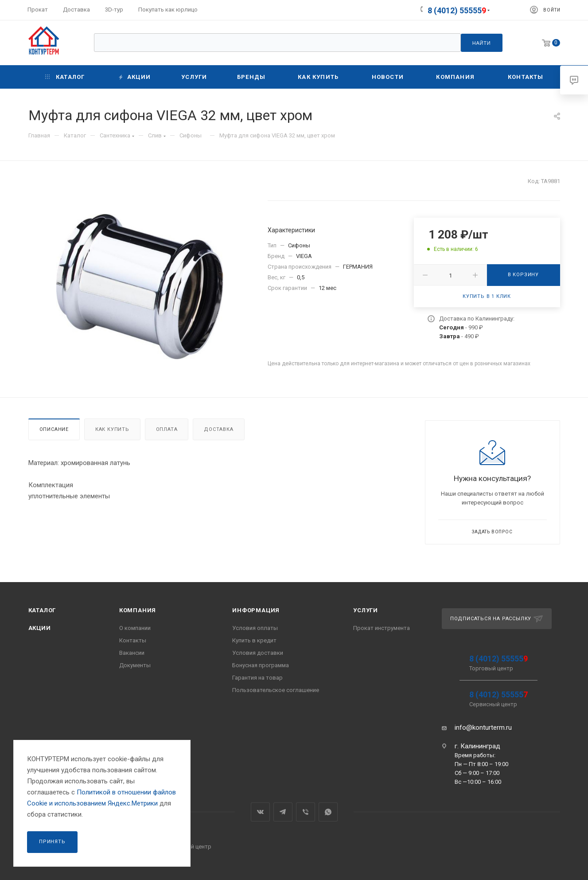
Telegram (283, 812)
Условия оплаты (255, 628)
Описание (54, 429)
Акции (40, 628)
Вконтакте (260, 812)
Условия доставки (258, 653)
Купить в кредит (254, 640)
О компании (135, 628)
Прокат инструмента (382, 628)
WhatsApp (328, 812)
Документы (135, 665)
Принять (52, 842)
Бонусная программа (261, 665)
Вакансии (132, 653)
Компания (138, 610)
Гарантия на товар (257, 678)
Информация (256, 610)
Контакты (133, 640)
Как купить (112, 429)
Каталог (42, 610)
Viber (306, 812)
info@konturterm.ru (483, 727)
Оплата (167, 429)
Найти (482, 43)
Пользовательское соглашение (276, 690)
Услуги (366, 610)
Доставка (218, 429)
